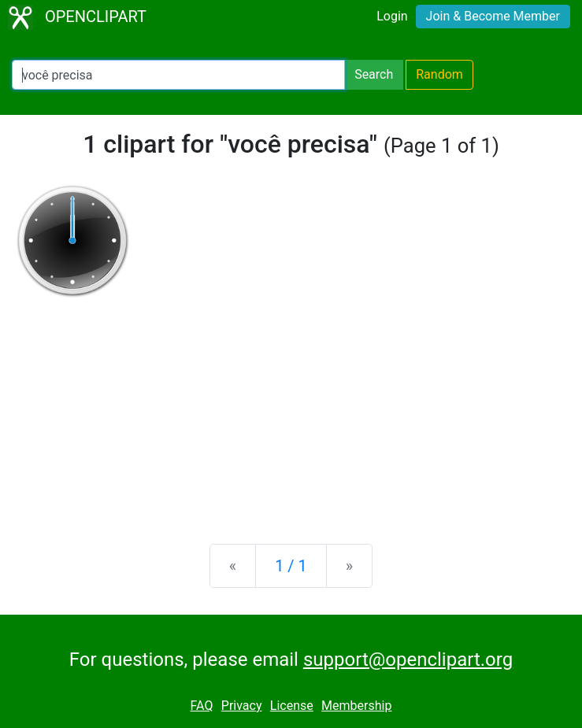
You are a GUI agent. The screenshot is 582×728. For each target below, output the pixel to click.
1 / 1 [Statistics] (291, 566)
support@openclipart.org (408, 660)
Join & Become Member (493, 16)
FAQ (202, 706)
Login (392, 16)
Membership (356, 706)
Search (374, 74)
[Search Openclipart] (178, 75)
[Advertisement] (291, 408)
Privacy (242, 706)
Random (439, 74)
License (292, 706)
